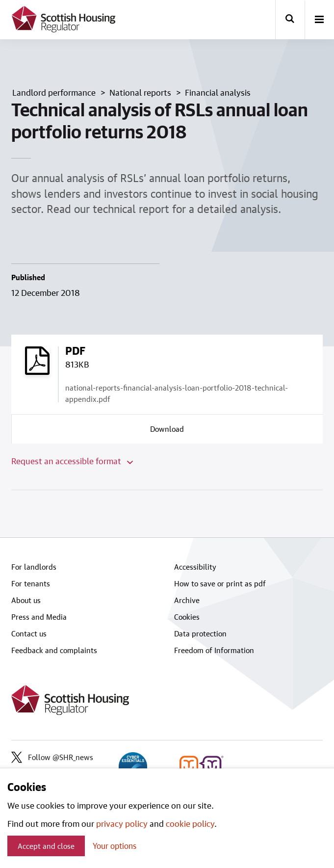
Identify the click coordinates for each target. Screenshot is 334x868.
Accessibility (195, 567)
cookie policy (190, 823)
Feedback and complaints (54, 650)
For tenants (31, 583)
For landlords (34, 567)
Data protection (200, 633)
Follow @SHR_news (52, 757)
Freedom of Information (214, 650)
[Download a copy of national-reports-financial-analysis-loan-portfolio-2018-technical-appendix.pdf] (167, 429)
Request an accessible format (72, 461)
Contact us (29, 633)
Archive (187, 600)
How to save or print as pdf (220, 583)
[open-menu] (319, 20)
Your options (115, 846)
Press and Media (39, 617)
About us (26, 600)
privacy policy (122, 823)
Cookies (187, 617)
